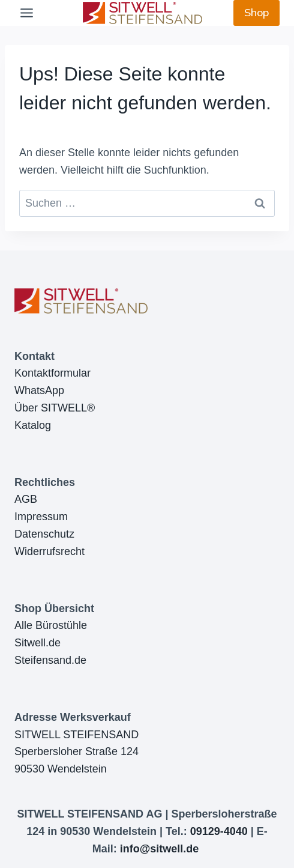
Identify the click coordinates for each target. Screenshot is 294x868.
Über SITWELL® (55, 408)
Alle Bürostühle (51, 625)
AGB (26, 499)
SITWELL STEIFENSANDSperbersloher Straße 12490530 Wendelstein (76, 752)
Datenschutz (44, 534)
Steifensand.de (50, 660)
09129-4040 (219, 831)
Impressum (41, 517)
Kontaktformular (52, 373)
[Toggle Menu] (27, 13)
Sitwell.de (37, 643)
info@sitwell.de (160, 849)
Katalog (33, 425)
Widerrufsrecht (49, 551)
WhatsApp (39, 390)
